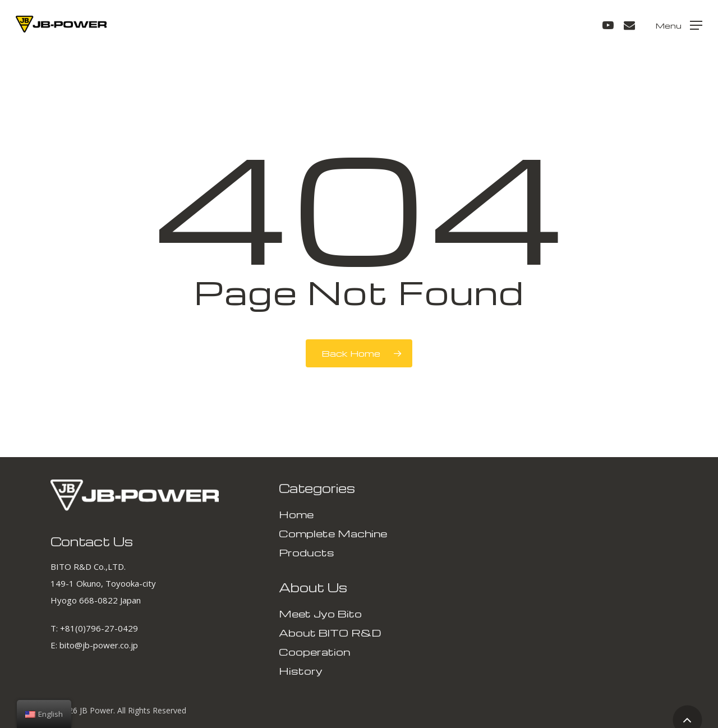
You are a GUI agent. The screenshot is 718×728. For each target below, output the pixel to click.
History (301, 671)
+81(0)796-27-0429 (99, 628)
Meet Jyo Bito (320, 613)
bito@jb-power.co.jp (99, 645)
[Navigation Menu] (679, 24)
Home (296, 514)
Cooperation (314, 651)
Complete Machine (333, 533)
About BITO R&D (330, 632)
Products (307, 552)
